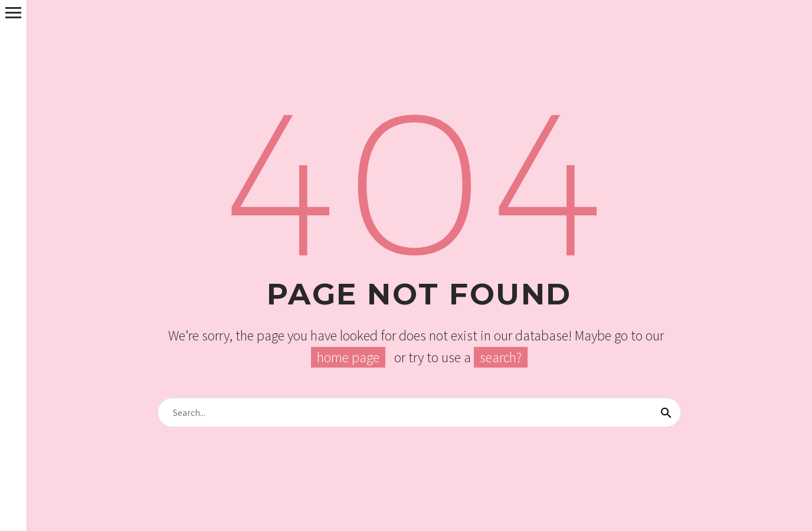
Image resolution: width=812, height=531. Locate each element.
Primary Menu (13, 13)
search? (501, 357)
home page (348, 357)
